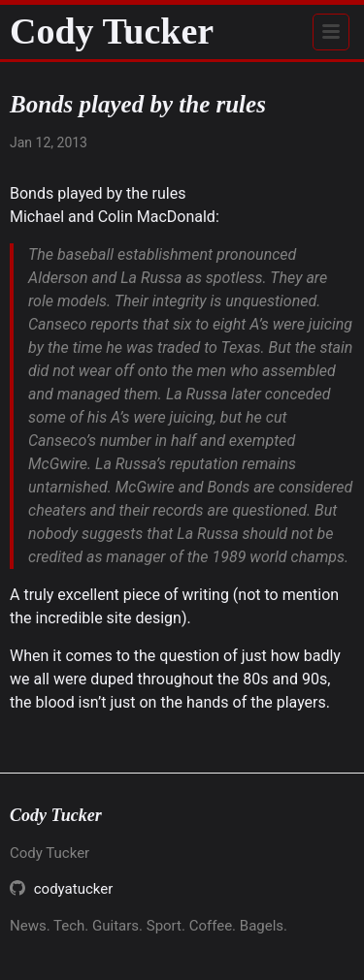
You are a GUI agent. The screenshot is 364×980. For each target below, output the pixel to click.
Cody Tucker (112, 31)
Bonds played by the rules (98, 193)
